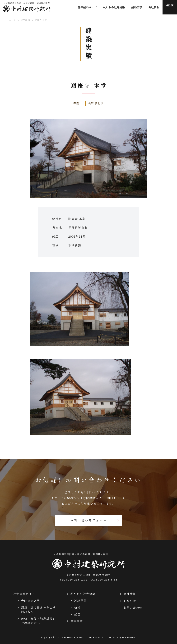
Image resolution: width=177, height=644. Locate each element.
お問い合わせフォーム (88, 520)
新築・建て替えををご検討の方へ (39, 610)
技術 (77, 608)
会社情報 (130, 594)
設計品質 (81, 601)
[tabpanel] (88, 158)
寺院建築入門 (31, 601)
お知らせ (130, 601)
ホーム (12, 20)
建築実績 (25, 20)
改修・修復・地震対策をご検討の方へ (39, 621)
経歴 (77, 614)
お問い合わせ (133, 608)
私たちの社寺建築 (83, 594)
